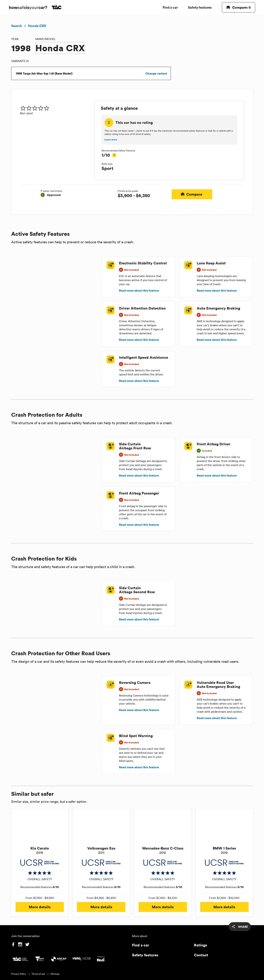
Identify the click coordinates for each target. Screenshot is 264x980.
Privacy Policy (19, 974)
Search (17, 26)
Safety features (200, 7)
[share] (240, 927)
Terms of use (38, 974)
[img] (56, 108)
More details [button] (40, 907)
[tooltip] (114, 155)
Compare (192, 194)
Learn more (111, 140)
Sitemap (55, 974)
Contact (201, 955)
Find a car (170, 7)
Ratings (200, 945)
